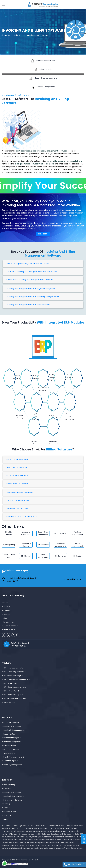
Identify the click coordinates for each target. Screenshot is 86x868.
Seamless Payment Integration (20, 492)
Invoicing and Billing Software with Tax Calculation (28, 305)
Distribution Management (60, 545)
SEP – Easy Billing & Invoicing (15, 672)
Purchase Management (78, 533)
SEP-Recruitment (43, 556)
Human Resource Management (43, 377)
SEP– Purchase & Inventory (14, 668)
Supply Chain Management (26, 377)
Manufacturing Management (77, 377)
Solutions (16, 35)
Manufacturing (9, 785)
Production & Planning (19, 407)
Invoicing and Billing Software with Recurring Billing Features (33, 297)
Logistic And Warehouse (36, 407)
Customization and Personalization (22, 516)
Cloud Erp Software (9, 533)
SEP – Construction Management (17, 679)
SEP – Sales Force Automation (15, 687)
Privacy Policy (9, 622)
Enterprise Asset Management (70, 406)
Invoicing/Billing (9, 545)
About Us (7, 607)
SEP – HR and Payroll (11, 691)
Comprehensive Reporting (18, 475)
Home (6, 35)
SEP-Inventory (60, 556)
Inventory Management (52, 407)
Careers (7, 610)
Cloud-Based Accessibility (18, 483)
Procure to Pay (34, 433)
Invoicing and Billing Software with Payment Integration (31, 289)
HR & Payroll (26, 556)
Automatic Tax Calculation (18, 508)
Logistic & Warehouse (26, 533)
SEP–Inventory (9, 702)
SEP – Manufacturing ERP (13, 675)
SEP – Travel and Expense (13, 695)
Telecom (7, 815)
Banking (7, 804)
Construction (9, 788)
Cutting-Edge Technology (18, 459)
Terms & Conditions (11, 626)
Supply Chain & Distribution (14, 796)
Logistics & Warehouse (12, 726)
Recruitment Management (53, 433)
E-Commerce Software (13, 800)
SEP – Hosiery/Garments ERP (15, 698)
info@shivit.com (72, 579)
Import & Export (10, 811)
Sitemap (7, 614)
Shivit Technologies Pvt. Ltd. (27, 860)
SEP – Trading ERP (10, 683)
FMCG (6, 819)
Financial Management (8, 377)
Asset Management (11, 761)
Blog (5, 618)
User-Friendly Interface (17, 467)
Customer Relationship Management (60, 377)
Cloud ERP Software (11, 722)
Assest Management (78, 545)
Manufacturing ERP (9, 556)
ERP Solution (77, 556)
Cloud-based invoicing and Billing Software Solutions (30, 280)
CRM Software (43, 545)
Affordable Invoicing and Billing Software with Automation (32, 272)
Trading (7, 808)
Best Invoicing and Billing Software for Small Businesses (31, 264)
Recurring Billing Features (18, 500)
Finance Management (12, 742)
